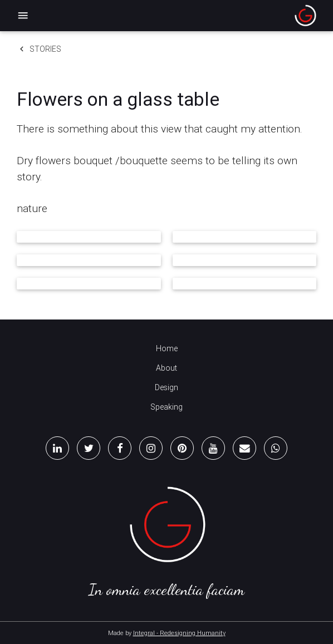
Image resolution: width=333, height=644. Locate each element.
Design (166, 387)
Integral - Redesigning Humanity (179, 633)
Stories (39, 49)
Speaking (166, 407)
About (166, 368)
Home (167, 348)
